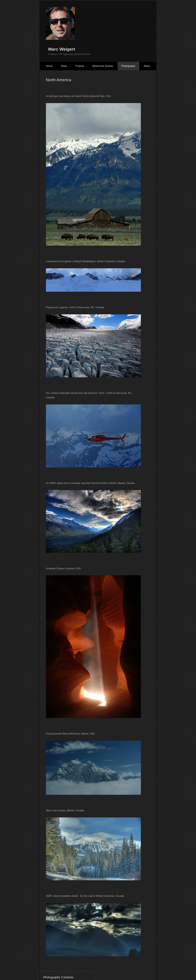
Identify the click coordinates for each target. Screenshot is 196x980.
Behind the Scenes (103, 66)
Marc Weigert (62, 49)
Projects (80, 66)
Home (49, 66)
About (147, 66)
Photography (128, 66)
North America (59, 80)
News (64, 66)
